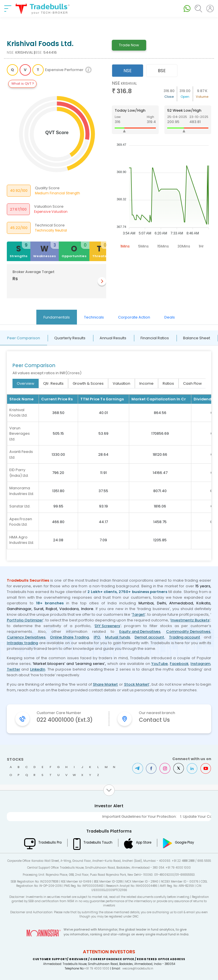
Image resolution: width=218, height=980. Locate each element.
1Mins (125, 246)
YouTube (160, 664)
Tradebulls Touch (98, 842)
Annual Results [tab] (113, 338)
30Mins (184, 246)
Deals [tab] (170, 317)
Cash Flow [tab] (192, 383)
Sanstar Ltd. (20, 506)
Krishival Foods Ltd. (18, 413)
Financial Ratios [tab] (155, 338)
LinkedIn (38, 669)
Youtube (206, 768)
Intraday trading (22, 643)
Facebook (179, 664)
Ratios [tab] (168, 383)
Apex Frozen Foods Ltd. (21, 522)
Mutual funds (118, 637)
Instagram (200, 664)
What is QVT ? (23, 84)
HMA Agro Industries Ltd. (22, 540)
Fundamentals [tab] (57, 317)
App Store (144, 842)
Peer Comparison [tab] (24, 338)
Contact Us (154, 720)
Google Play (185, 842)
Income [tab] (146, 383)
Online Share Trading (69, 637)
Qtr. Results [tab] (53, 383)
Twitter (13, 669)
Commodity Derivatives (188, 632)
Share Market (105, 684)
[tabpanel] (162, 166)
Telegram (138, 768)
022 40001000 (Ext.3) (65, 720)
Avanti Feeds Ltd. (21, 454)
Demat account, (150, 637)
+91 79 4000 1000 (97, 968)
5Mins (143, 246)
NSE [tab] (128, 71)
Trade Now (129, 45)
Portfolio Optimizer (25, 620)
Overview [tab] (26, 383)
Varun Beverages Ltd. (20, 434)
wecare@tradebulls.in (138, 968)
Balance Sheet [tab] (197, 338)
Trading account (185, 637)
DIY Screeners (107, 626)
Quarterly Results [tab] (70, 338)
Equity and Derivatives (140, 632)
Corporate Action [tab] (134, 317)
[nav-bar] (8, 9)
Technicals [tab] (94, 317)
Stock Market (137, 684)
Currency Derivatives (26, 637)
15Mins (163, 246)
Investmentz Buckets (190, 620)
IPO (97, 637)
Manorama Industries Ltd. (22, 491)
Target (138, 614)
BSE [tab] (162, 71)
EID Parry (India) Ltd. (19, 473)
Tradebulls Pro (50, 842)
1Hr (201, 246)
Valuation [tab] (121, 383)
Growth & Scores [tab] (88, 383)
